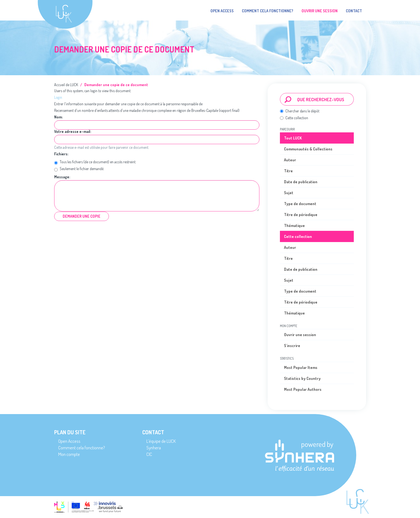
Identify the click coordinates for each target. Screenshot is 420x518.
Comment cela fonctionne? (268, 11)
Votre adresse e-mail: (73, 132)
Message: (63, 177)
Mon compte (69, 454)
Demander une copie (82, 216)
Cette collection (294, 118)
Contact (354, 11)
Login (58, 97)
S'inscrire (292, 346)
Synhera (154, 448)
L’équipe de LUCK (161, 441)
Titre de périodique (301, 215)
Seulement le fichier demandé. (79, 169)
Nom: (59, 117)
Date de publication (301, 182)
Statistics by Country (302, 378)
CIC (149, 454)
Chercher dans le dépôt (300, 111)
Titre (288, 171)
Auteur (290, 160)
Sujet (289, 193)
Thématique (294, 225)
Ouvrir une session (300, 335)
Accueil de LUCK (66, 85)
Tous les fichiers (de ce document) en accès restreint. (95, 162)
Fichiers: (62, 154)
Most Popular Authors (303, 389)
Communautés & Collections (308, 149)
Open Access (222, 11)
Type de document (300, 204)
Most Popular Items (301, 367)
